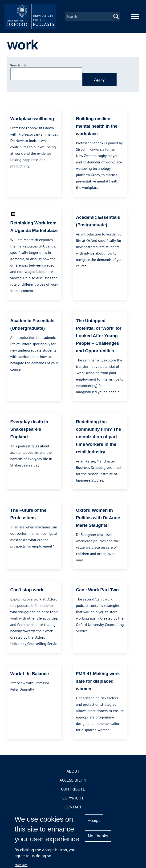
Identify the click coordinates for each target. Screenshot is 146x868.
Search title (18, 68)
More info (21, 865)
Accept (94, 820)
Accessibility (73, 782)
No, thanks (98, 836)
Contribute (73, 791)
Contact (73, 809)
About (73, 773)
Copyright (73, 800)
